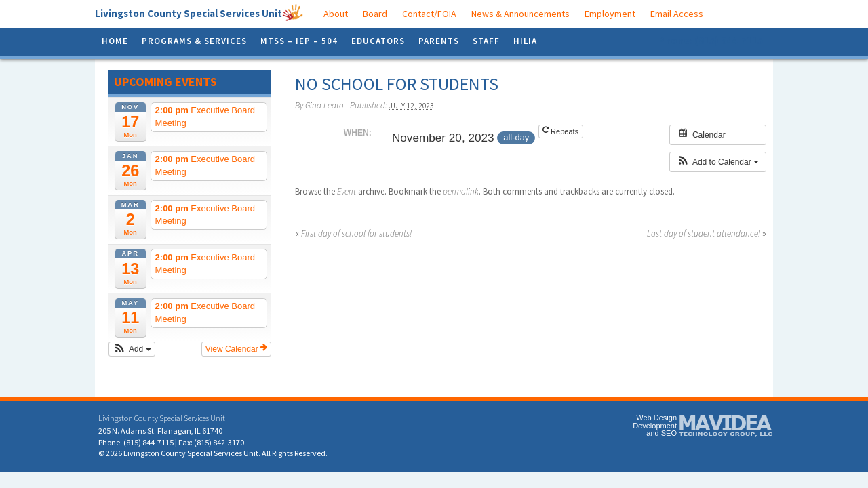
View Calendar (236, 348)
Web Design (656, 418)
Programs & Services (194, 41)
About (336, 14)
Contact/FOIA (429, 14)
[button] (132, 349)
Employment (610, 14)
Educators (378, 41)
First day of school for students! (353, 233)
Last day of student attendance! (707, 233)
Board (375, 14)
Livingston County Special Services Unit (189, 13)
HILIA (525, 41)
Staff (486, 41)
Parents (439, 41)
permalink (461, 191)
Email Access (677, 14)
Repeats (561, 131)
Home (115, 41)
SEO (669, 433)
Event (347, 191)
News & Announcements (520, 14)
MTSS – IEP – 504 (299, 41)
